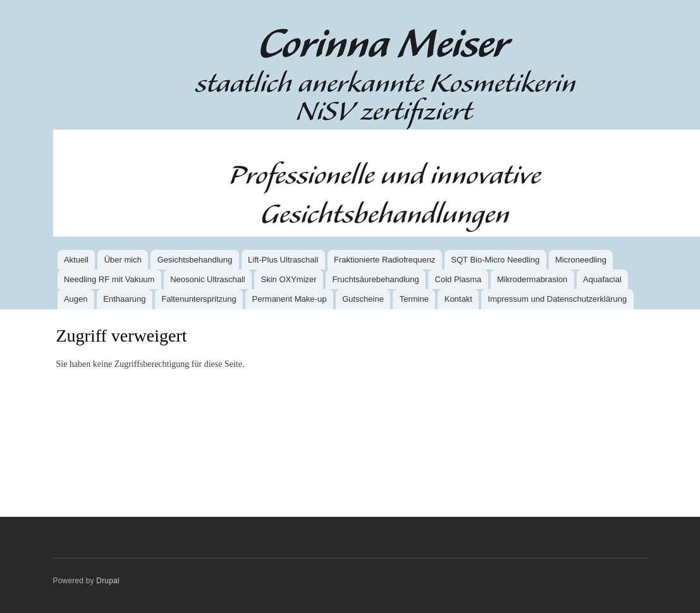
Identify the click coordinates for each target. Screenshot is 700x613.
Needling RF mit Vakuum (109, 279)
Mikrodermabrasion (532, 279)
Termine (414, 299)
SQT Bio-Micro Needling (495, 260)
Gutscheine (363, 299)
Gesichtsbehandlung (195, 260)
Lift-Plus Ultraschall (283, 260)
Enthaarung (124, 299)
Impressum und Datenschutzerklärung (558, 299)
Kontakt (458, 299)
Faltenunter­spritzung (199, 299)
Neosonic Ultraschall (208, 279)
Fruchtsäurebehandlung (375, 279)
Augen (76, 299)
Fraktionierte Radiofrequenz (384, 260)
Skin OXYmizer (289, 279)
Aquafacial (602, 279)
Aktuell (76, 260)
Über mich (123, 260)
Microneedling (581, 260)
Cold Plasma (458, 279)
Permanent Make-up (290, 299)
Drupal (108, 581)
